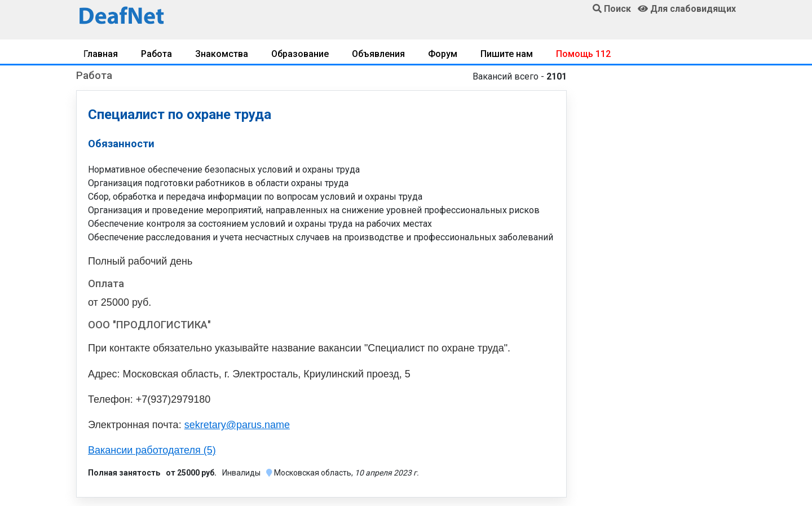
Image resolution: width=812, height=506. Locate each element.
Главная (101, 54)
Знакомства (222, 54)
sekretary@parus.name (237, 425)
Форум (443, 54)
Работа (156, 54)
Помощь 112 (583, 54)
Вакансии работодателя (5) (152, 450)
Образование (300, 54)
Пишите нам (507, 54)
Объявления (378, 54)
